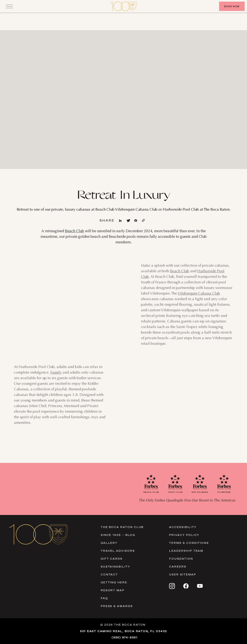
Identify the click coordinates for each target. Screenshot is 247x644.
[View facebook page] (136, 221)
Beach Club (74, 231)
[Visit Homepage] (123, 6)
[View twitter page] (129, 221)
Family (56, 373)
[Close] (9, 6)
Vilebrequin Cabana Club (199, 294)
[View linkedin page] (121, 221)
